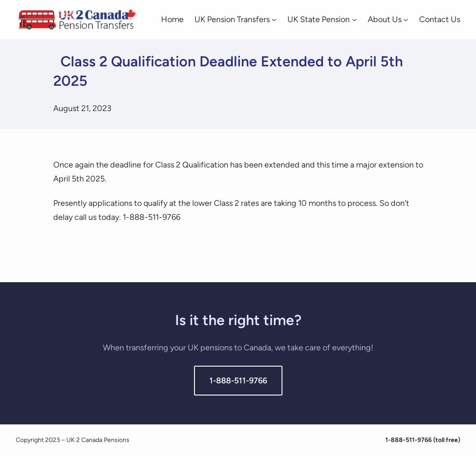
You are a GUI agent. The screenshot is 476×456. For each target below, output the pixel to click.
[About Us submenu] (406, 20)
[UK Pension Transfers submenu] (274, 20)
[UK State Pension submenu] (354, 20)
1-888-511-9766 (238, 381)
